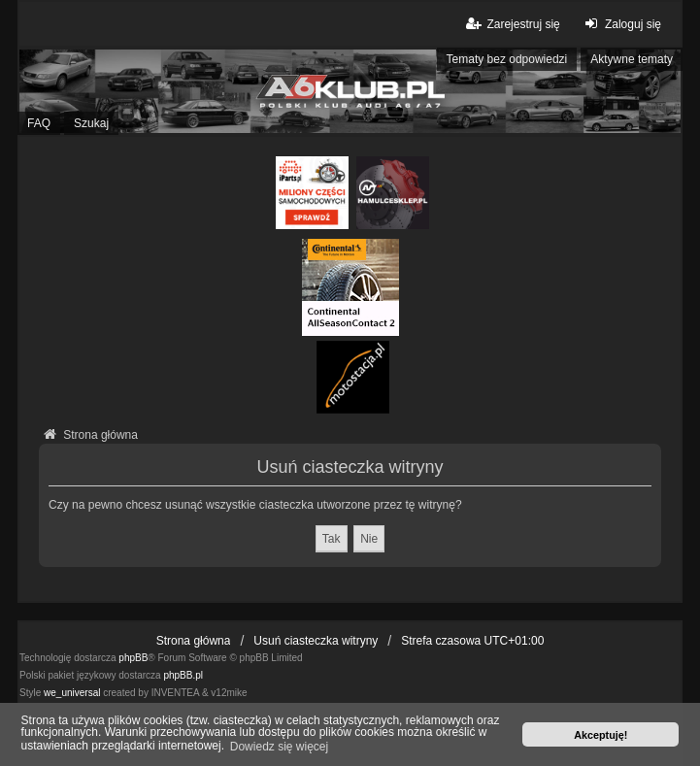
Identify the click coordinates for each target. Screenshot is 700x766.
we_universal (72, 693)
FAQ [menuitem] (39, 123)
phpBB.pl (183, 675)
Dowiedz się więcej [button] (279, 747)
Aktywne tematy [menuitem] (632, 59)
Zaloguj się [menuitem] (621, 24)
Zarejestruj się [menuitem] (511, 24)
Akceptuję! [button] (600, 735)
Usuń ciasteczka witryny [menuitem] (316, 641)
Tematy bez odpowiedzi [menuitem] (507, 59)
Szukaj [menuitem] (91, 123)
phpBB (133, 658)
